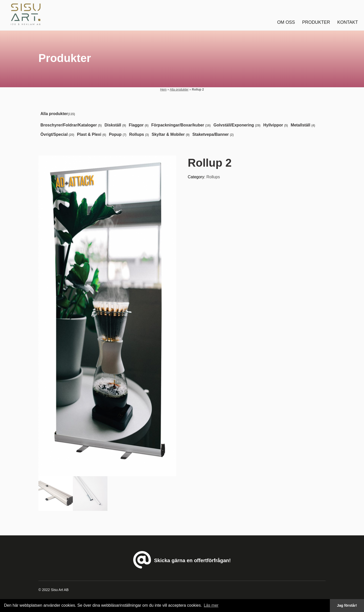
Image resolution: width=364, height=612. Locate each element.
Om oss (286, 22)
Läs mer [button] (211, 605)
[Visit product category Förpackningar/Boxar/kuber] (182, 125)
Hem (163, 90)
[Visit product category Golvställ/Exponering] (238, 125)
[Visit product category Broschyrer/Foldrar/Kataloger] (72, 125)
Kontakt (348, 22)
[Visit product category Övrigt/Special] (58, 135)
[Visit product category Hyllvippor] (277, 125)
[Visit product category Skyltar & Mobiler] (172, 135)
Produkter (316, 22)
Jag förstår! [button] (347, 605)
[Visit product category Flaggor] (140, 125)
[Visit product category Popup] (119, 135)
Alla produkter (179, 90)
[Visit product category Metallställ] (304, 125)
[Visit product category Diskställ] (116, 125)
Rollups (213, 177)
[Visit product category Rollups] (140, 135)
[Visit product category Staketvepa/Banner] (214, 135)
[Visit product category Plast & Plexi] (93, 135)
